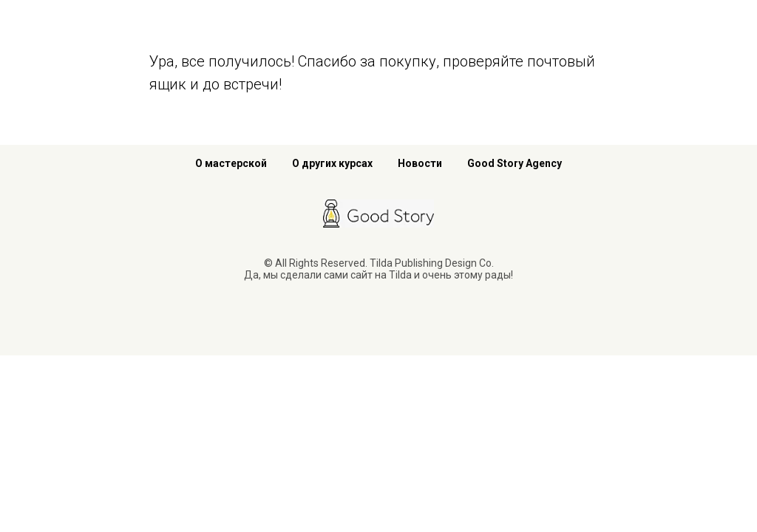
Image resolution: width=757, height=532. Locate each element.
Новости (420, 163)
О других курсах (332, 163)
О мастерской (231, 163)
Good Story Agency (515, 163)
